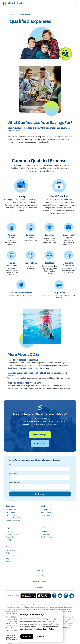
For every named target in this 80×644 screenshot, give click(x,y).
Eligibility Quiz (46, 510)
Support (9, 561)
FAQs (8, 553)
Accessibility (40, 587)
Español (40, 570)
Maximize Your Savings (14, 518)
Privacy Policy (40, 576)
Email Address (14, 482)
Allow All (27, 637)
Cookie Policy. (48, 629)
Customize (40, 636)
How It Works (11, 531)
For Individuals (11, 510)
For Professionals (12, 515)
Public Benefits (46, 515)
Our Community (46, 537)
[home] (12, 3)
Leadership (45, 534)
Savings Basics (11, 550)
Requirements (46, 512)
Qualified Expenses (13, 534)
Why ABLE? (45, 531)
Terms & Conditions (40, 581)
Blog (8, 559)
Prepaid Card (11, 537)
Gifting (8, 540)
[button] (75, 3)
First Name (13, 465)
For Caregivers (11, 512)
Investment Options (13, 521)
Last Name (13, 474)
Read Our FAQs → (40, 435)
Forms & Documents (13, 556)
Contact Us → (40, 444)
